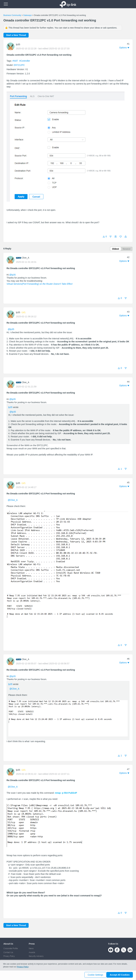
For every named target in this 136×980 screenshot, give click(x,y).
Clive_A (25, 258)
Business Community (12, 15)
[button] (126, 237)
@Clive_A (13, 500)
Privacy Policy (9, 956)
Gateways (27, 15)
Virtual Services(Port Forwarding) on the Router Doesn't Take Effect (40, 285)
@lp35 (12, 275)
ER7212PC (19, 65)
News (31, 949)
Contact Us (8, 952)
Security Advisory (36, 956)
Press (32, 944)
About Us (8, 944)
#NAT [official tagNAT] (15, 61)
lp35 (18, 44)
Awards (32, 952)
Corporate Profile (11, 949)
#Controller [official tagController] (25, 61)
